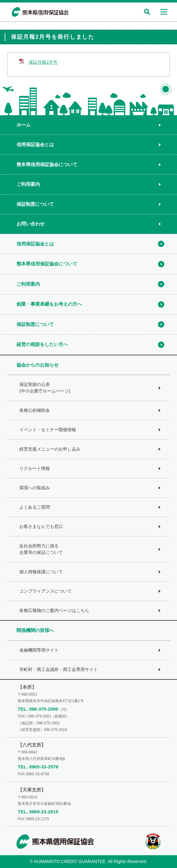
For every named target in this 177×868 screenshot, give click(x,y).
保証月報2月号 (43, 62)
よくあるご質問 (35, 507)
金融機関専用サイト (39, 650)
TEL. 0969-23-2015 (38, 812)
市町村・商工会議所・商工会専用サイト (59, 669)
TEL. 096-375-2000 (38, 709)
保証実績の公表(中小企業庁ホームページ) (45, 388)
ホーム (24, 125)
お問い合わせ (31, 224)
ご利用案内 (28, 184)
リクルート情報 (35, 468)
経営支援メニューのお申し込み (50, 449)
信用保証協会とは (35, 144)
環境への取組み (35, 488)
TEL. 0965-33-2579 (38, 767)
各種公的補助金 (35, 410)
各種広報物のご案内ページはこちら (54, 610)
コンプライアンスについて (45, 591)
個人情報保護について (41, 572)
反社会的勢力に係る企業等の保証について (41, 549)
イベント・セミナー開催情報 (48, 430)
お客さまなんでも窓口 (41, 526)
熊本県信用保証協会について (47, 164)
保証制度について (35, 204)
